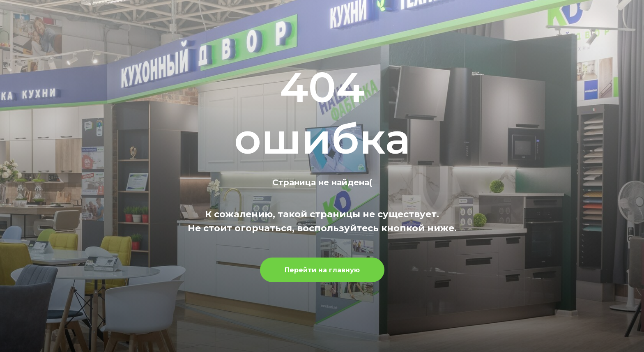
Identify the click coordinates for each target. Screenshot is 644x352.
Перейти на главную (322, 270)
